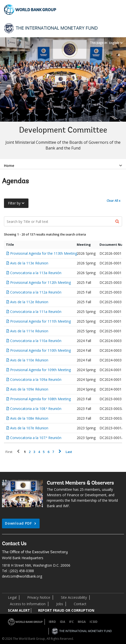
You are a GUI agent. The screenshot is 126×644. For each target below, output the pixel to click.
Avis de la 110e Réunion (29, 360)
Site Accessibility (74, 597)
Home (9, 166)
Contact (80, 604)
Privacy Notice (39, 597)
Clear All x (114, 201)
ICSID (94, 622)
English (114, 43)
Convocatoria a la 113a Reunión (36, 273)
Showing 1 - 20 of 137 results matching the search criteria (45, 234)
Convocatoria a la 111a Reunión (36, 312)
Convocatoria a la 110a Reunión (36, 341)
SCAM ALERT (19, 610)
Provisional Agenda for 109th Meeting (40, 370)
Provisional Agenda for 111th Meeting (40, 321)
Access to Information (28, 604)
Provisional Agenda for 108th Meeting (40, 399)
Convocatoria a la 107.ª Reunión (36, 438)
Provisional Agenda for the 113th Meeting (44, 253)
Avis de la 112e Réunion (29, 302)
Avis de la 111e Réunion (29, 331)
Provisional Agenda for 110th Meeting (40, 350)
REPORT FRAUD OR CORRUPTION (66, 610)
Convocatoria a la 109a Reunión (36, 379)
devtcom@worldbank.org (22, 576)
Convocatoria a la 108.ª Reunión (36, 409)
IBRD (52, 622)
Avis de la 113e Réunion (29, 263)
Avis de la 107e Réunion (29, 428)
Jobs (60, 604)
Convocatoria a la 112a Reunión (36, 292)
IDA (63, 622)
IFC (71, 622)
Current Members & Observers (80, 483)
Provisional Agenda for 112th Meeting (40, 282)
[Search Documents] (63, 221)
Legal (12, 597)
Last (69, 452)
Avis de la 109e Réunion (29, 389)
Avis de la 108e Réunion (29, 418)
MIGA (82, 622)
